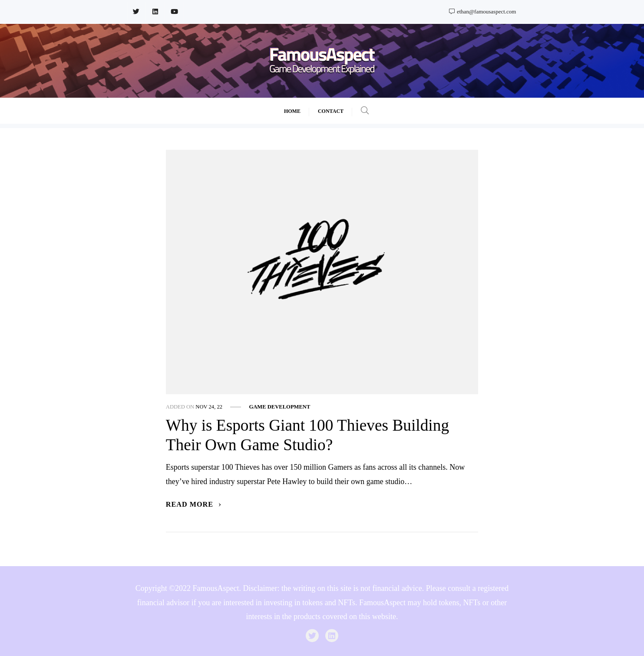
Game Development (279, 407)
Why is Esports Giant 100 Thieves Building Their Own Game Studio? (307, 435)
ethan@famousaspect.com (483, 12)
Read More (194, 504)
